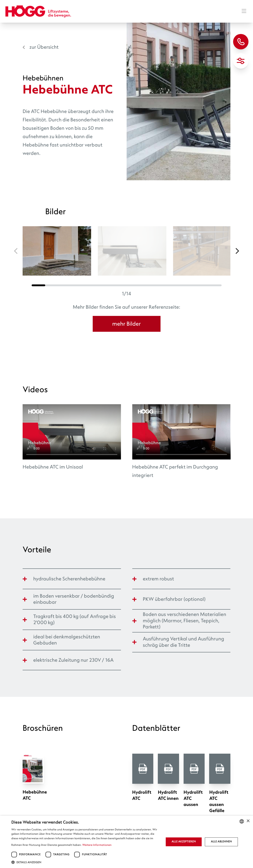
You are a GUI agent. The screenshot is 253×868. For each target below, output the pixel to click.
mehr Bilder (126, 324)
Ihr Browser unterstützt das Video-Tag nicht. (72, 432)
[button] (85, 862)
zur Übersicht (44, 47)
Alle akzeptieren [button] (184, 842)
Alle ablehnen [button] (221, 842)
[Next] (237, 251)
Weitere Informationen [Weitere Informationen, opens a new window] (97, 845)
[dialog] (126, 842)
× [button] (248, 821)
